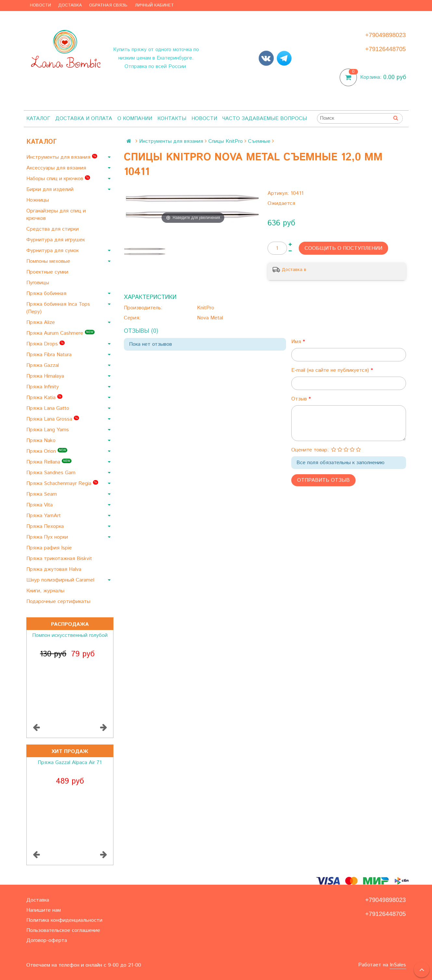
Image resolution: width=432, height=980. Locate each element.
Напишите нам (44, 910)
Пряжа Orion (47, 451)
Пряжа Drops (46, 344)
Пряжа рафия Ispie (50, 548)
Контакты (172, 119)
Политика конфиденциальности (64, 920)
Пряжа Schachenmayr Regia (62, 483)
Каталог (38, 119)
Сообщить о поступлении (343, 248)
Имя (297, 342)
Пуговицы (39, 283)
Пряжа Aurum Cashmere (60, 333)
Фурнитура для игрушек (56, 240)
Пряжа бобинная (47, 294)
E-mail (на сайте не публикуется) (331, 370)
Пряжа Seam (42, 494)
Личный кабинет (154, 5)
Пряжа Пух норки (48, 537)
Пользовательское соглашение (63, 930)
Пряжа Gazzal (43, 365)
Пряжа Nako (42, 441)
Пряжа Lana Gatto (49, 408)
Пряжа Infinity (43, 387)
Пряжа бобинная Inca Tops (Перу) (58, 308)
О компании (135, 119)
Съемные (259, 141)
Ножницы (38, 200)
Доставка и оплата (84, 119)
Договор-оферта (47, 940)
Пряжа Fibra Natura (50, 355)
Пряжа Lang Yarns (48, 430)
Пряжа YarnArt (44, 516)
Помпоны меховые (49, 261)
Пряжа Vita (40, 505)
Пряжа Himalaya (46, 376)
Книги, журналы (46, 591)
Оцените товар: (310, 450)
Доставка (70, 5)
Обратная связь (108, 5)
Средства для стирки (53, 229)
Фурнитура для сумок (53, 251)
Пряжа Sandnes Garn (52, 473)
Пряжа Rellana (49, 462)
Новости (40, 5)
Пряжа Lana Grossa (53, 419)
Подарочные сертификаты (59, 602)
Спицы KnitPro (226, 141)
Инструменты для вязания (62, 157)
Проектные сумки (48, 272)
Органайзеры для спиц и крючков (56, 215)
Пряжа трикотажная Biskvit (60, 559)
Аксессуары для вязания (57, 168)
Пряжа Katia (44, 398)
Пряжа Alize (41, 322)
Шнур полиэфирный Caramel (61, 580)
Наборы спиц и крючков (58, 179)
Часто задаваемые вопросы (265, 119)
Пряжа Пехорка (46, 526)
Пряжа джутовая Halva (55, 569)
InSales (398, 965)
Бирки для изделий (51, 189)
